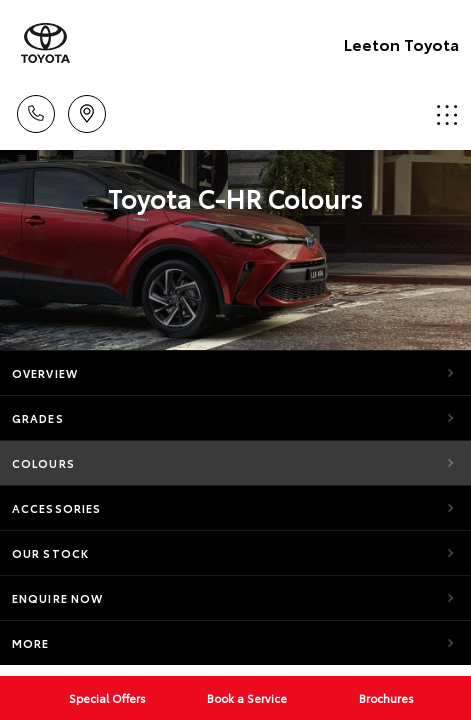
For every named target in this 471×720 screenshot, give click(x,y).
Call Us (36, 110)
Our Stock (50, 553)
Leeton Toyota (401, 43)
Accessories (56, 508)
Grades (38, 418)
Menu (447, 114)
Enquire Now (57, 598)
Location (87, 110)
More (30, 643)
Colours (43, 463)
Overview (45, 373)
